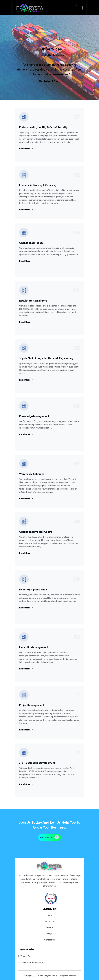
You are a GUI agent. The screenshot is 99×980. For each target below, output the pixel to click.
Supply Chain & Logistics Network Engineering (46, 358)
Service (49, 927)
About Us (50, 921)
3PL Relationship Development (37, 763)
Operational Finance (31, 243)
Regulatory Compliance (33, 301)
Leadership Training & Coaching (38, 185)
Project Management (32, 705)
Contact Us (49, 940)
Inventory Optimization (33, 590)
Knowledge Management (34, 416)
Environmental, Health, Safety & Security (43, 127)
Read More (26, 149)
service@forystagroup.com (30, 962)
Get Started (49, 837)
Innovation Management (34, 647)
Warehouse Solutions (32, 474)
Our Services (56, 55)
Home (39, 55)
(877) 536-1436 (25, 956)
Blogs (49, 934)
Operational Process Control (36, 532)
